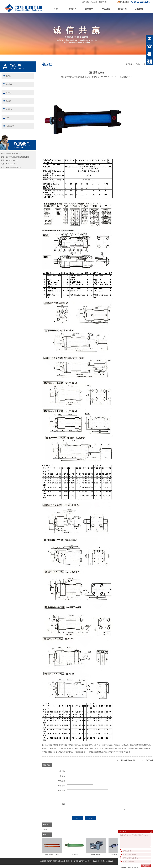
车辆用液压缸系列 (52, 850)
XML (111, 865)
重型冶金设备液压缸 (128, 760)
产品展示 (106, 9)
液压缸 (138, 64)
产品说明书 (10, 126)
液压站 (8, 93)
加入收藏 (94, 2)
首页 (56, 9)
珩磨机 (8, 76)
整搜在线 (104, 865)
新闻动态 (89, 9)
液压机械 (150, 760)
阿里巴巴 (125, 2)
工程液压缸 (74, 850)
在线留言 (139, 9)
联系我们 (102, 2)
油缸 (7, 118)
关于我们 (72, 9)
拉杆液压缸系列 (96, 850)
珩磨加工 (9, 84)
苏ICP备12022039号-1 (82, 865)
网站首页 (129, 64)
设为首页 (85, 2)
